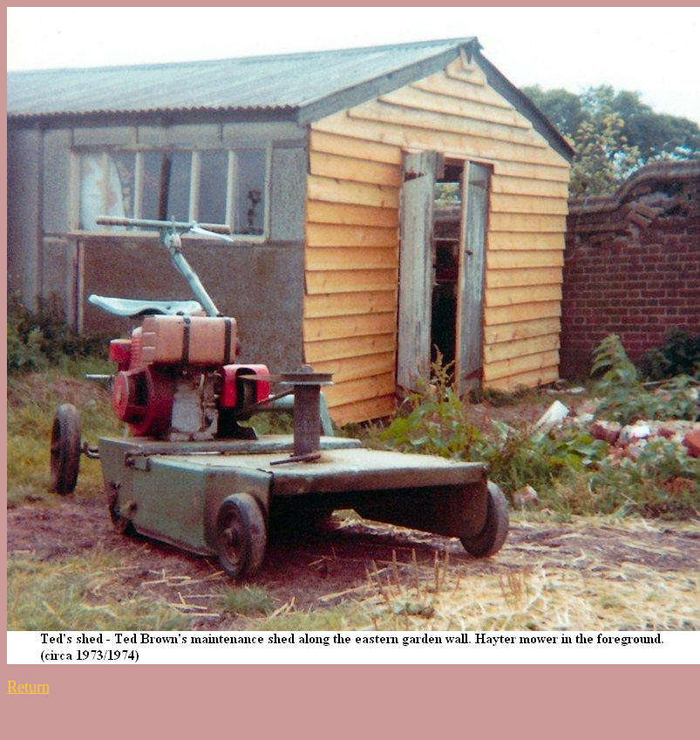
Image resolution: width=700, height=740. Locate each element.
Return (28, 687)
